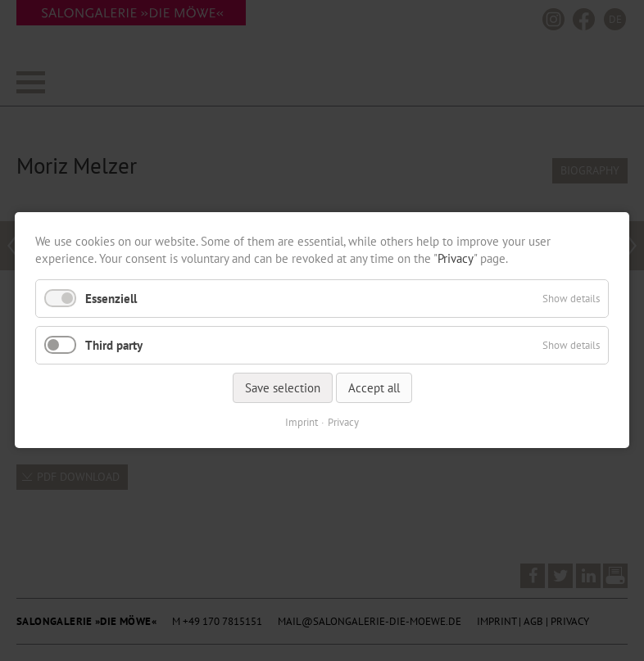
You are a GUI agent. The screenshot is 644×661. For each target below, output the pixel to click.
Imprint (302, 423)
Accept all (374, 389)
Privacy (456, 258)
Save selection (283, 389)
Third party (114, 345)
